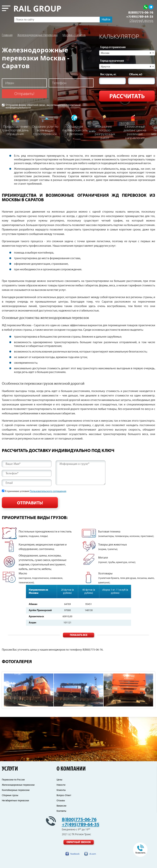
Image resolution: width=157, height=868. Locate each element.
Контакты (61, 811)
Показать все (79, 635)
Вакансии (61, 806)
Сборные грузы (10, 795)
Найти (106, 19)
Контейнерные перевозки (16, 790)
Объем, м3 (136, 75)
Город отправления (113, 47)
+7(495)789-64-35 (140, 17)
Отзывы (61, 801)
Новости (61, 785)
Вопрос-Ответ (64, 795)
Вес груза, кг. (108, 75)
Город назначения (112, 61)
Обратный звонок (141, 21)
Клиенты (61, 790)
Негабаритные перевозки (15, 801)
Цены (59, 780)
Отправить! (24, 94)
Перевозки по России (13, 780)
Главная (7, 35)
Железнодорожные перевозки (38, 35)
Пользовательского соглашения (48, 491)
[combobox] (127, 53)
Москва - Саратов (74, 35)
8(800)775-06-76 (141, 13)
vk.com (93, 854)
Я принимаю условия (36, 491)
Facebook (75, 854)
